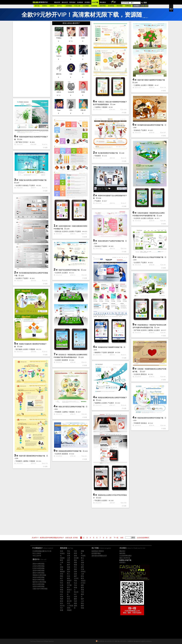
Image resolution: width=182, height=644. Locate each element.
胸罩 (69, 565)
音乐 (69, 599)
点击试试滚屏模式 (143, 538)
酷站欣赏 (65, 2)
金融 (82, 562)
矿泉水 (83, 583)
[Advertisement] (32, 59)
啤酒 (62, 590)
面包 (82, 576)
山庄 (82, 601)
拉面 (69, 572)
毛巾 (62, 608)
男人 (69, 574)
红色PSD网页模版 (39, 568)
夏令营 (69, 601)
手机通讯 (98, 501)
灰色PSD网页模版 (39, 577)
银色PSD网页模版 (39, 580)
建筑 (82, 587)
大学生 (76, 578)
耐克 (82, 578)
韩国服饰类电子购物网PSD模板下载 (110, 347)
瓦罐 (69, 553)
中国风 (83, 556)
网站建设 (103, 2)
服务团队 (122, 553)
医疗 (69, 587)
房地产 (69, 581)
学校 (62, 587)
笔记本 (76, 592)
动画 (75, 572)
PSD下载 (95, 2)
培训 (75, 601)
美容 (62, 551)
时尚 (62, 583)
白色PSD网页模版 (39, 566)
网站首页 (57, 2)
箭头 (62, 603)
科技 (69, 576)
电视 (82, 608)
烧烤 (75, 603)
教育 (62, 560)
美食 (62, 569)
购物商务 (98, 353)
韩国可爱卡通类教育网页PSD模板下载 (32, 456)
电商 (62, 599)
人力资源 (70, 606)
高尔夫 (62, 606)
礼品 (82, 565)
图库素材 (72, 2)
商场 (82, 590)
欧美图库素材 (96, 553)
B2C (75, 594)
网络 (62, 576)
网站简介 (122, 551)
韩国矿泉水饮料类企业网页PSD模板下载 (33, 180)
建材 (75, 599)
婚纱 (82, 585)
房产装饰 (19, 142)
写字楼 (69, 585)
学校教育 (98, 156)
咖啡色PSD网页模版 (39, 582)
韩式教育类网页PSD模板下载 (108, 153)
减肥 (75, 606)
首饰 (62, 597)
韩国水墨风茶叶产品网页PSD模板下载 (111, 241)
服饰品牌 (111, 353)
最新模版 (103, 6)
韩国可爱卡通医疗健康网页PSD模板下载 (151, 80)
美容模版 (120, 6)
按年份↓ (60, 6)
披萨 (69, 569)
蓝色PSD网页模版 (39, 571)
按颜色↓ (52, 6)
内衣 (69, 562)
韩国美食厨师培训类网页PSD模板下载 (150, 418)
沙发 (62, 581)
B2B (61, 594)
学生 (75, 567)
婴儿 (82, 558)
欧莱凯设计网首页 (98, 551)
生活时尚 (65, 232)
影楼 (62, 610)
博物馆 (69, 610)
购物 (75, 565)
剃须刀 (69, 590)
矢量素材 (80, 2)
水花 (69, 603)
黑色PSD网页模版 (39, 564)
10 (110, 538)
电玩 (82, 603)
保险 (75, 562)
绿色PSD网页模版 (39, 586)
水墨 (69, 556)
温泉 (75, 574)
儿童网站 (98, 107)
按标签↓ (45, 6)
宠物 (62, 567)
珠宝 (69, 597)
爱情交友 (144, 374)
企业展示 (144, 85)
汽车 (75, 551)
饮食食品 (137, 130)
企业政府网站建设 (126, 556)
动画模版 (94, 6)
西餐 (82, 551)
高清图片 (88, 2)
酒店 (75, 569)
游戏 (75, 556)
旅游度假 (65, 360)
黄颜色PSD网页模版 (39, 575)
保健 (69, 567)
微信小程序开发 (125, 558)
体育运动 (150, 218)
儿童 (69, 558)
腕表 (82, 594)
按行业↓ (37, 6)
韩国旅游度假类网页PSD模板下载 (70, 451)
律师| (69, 608)
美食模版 (111, 6)
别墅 (69, 560)
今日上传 (77, 6)
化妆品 (62, 553)
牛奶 (82, 592)
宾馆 (62, 574)
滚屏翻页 (137, 6)
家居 (62, 601)
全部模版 (69, 6)
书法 (75, 585)
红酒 (82, 569)
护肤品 (83, 572)
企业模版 (86, 6)
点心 (82, 560)
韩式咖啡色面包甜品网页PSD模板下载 (150, 125)
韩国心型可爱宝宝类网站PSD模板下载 (71, 407)
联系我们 (122, 562)
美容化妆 (58, 232)
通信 (75, 560)
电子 (62, 578)
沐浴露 (76, 558)
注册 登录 (144, 6)
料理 (75, 553)
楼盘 (69, 578)
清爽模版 (128, 6)
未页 (122, 538)
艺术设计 (25, 142)
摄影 (82, 567)
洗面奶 (62, 558)
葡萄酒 (62, 572)
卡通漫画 (104, 107)
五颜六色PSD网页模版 (40, 589)
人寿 (62, 562)
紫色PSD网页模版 (39, 573)
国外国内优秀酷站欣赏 (99, 556)
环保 (62, 592)
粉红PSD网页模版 (39, 584)
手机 (69, 551)
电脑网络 (98, 403)
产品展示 (144, 130)
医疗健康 (19, 349)
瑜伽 (75, 587)
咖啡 (82, 606)
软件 (69, 592)
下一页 (116, 538)
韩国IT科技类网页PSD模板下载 (69, 270)
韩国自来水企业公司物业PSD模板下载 (150, 257)
